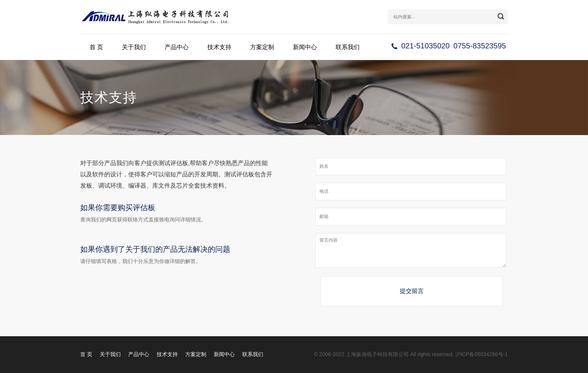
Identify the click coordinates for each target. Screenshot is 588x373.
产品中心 (177, 47)
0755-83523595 (480, 46)
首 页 (96, 47)
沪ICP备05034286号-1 (481, 354)
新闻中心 (305, 47)
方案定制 (262, 47)
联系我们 (348, 47)
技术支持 (219, 47)
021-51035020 (425, 46)
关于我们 (134, 47)
